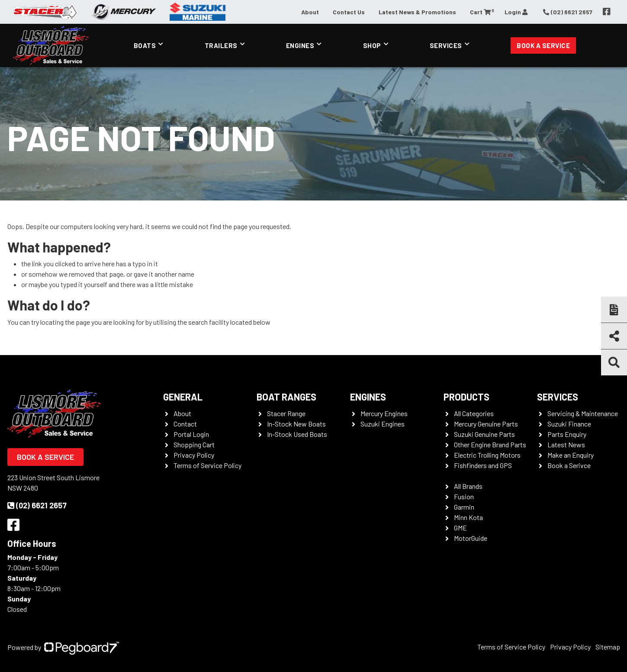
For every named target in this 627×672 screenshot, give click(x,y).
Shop (372, 45)
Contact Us (349, 12)
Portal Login (191, 434)
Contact (185, 424)
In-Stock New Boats (296, 424)
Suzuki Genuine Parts (484, 434)
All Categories (474, 413)
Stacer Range (286, 413)
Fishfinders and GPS (483, 465)
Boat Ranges (286, 397)
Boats (145, 45)
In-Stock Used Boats (297, 434)
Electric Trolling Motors (487, 455)
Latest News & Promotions (417, 12)
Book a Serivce (569, 465)
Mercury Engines (384, 413)
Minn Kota (468, 517)
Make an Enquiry (571, 455)
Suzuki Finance (569, 424)
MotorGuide (471, 538)
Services (446, 45)
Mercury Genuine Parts (486, 424)
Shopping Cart (194, 444)
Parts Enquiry (567, 434)
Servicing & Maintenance (583, 413)
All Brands (468, 486)
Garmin (464, 507)
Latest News (566, 444)
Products (466, 397)
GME (460, 528)
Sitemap (608, 647)
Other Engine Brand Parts (490, 444)
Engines (300, 45)
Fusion (464, 496)
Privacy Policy (194, 455)
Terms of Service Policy (207, 465)
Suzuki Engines (383, 424)
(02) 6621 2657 (37, 505)
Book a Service (543, 45)
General (183, 397)
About (310, 12)
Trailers (221, 45)
